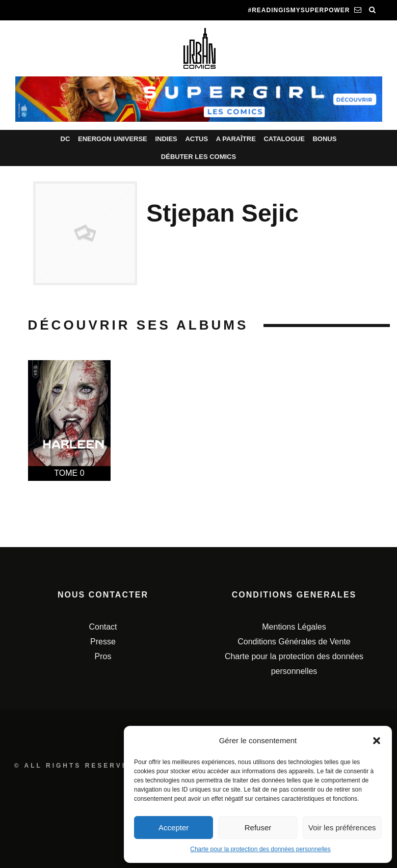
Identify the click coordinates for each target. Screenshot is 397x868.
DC (65, 139)
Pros (103, 656)
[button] (377, 741)
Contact (103, 627)
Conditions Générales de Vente (294, 642)
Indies (166, 139)
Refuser (258, 828)
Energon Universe (113, 139)
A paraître (236, 139)
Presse (103, 642)
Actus (196, 139)
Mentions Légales (294, 627)
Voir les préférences (342, 828)
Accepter (174, 828)
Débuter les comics (198, 157)
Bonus (324, 139)
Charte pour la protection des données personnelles (260, 849)
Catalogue (284, 139)
